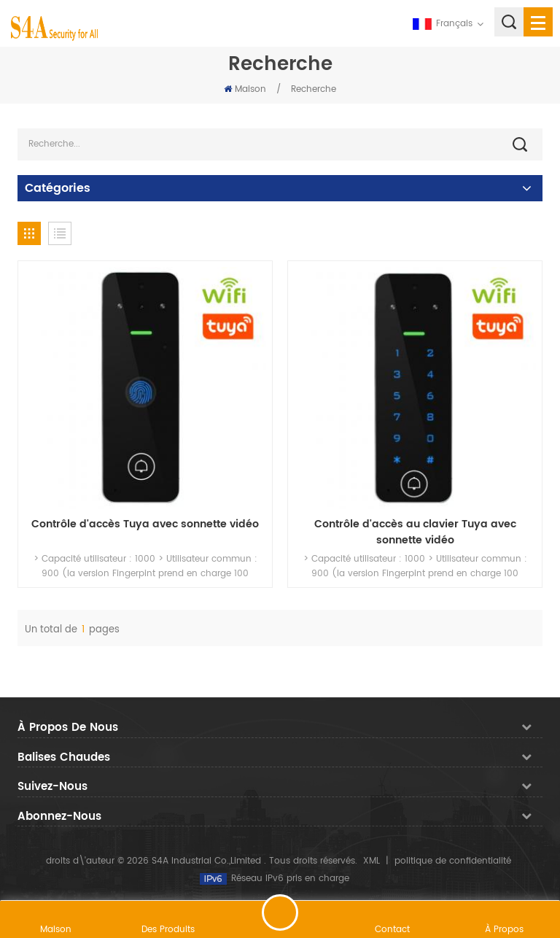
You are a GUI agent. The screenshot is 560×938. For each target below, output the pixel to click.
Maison (245, 89)
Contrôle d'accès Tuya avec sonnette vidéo (145, 524)
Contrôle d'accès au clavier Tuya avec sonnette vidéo (415, 532)
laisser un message (280, 912)
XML (372, 861)
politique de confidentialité (453, 861)
